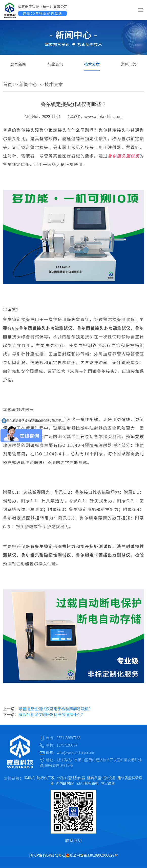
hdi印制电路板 (87, 783)
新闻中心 (28, 84)
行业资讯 (55, 64)
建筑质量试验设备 (101, 778)
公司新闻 (18, 64)
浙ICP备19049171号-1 (47, 855)
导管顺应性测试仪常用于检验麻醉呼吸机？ (55, 708)
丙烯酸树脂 (65, 783)
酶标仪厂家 (46, 778)
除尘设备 (108, 783)
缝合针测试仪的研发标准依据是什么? (51, 714)
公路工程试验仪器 (71, 778)
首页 (8, 84)
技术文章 (92, 64)
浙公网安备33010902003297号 (92, 855)
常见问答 (129, 64)
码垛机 (30, 778)
